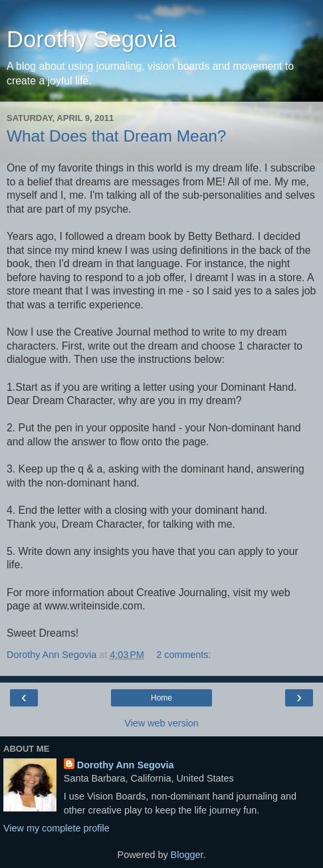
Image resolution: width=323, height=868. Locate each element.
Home (161, 698)
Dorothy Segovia (91, 39)
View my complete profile (56, 828)
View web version (161, 723)
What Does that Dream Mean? (116, 136)
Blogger (187, 855)
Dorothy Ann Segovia (126, 765)
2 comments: (183, 655)
